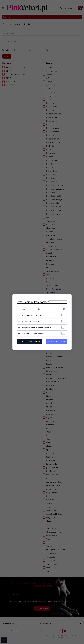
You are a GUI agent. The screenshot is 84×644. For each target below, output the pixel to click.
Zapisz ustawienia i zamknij (30, 341)
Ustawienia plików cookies (33, 302)
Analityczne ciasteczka (31, 321)
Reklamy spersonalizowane (33, 333)
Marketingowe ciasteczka (32, 315)
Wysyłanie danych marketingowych (36, 327)
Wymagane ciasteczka (31, 309)
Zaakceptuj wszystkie (57, 341)
